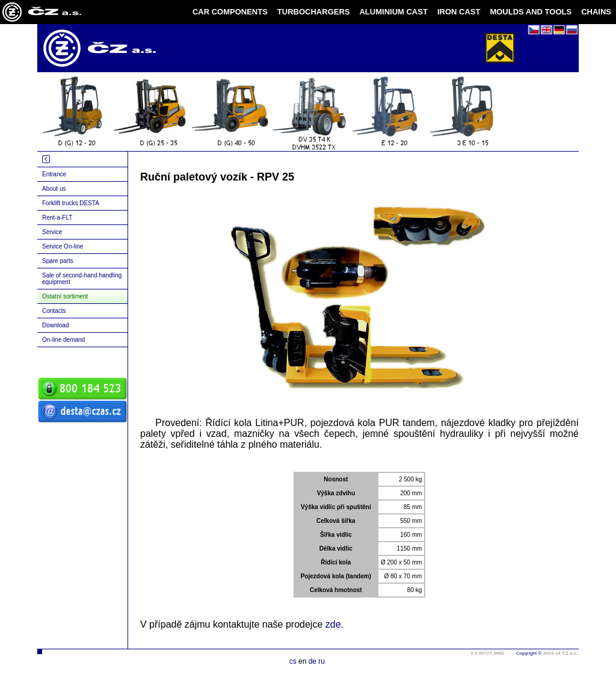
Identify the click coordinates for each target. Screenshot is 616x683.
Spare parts (58, 261)
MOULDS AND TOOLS (531, 12)
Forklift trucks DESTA (71, 203)
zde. (334, 624)
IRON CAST (459, 12)
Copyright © (529, 653)
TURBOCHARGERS (314, 12)
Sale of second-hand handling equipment (82, 279)
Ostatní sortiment (65, 296)
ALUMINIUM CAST (393, 12)
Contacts (54, 311)
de (313, 661)
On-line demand (63, 340)
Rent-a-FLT (57, 218)
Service (52, 232)
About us (54, 189)
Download (55, 325)
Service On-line (63, 246)
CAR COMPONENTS (230, 12)
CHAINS (596, 12)
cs (293, 661)
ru (322, 661)
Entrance (54, 174)
